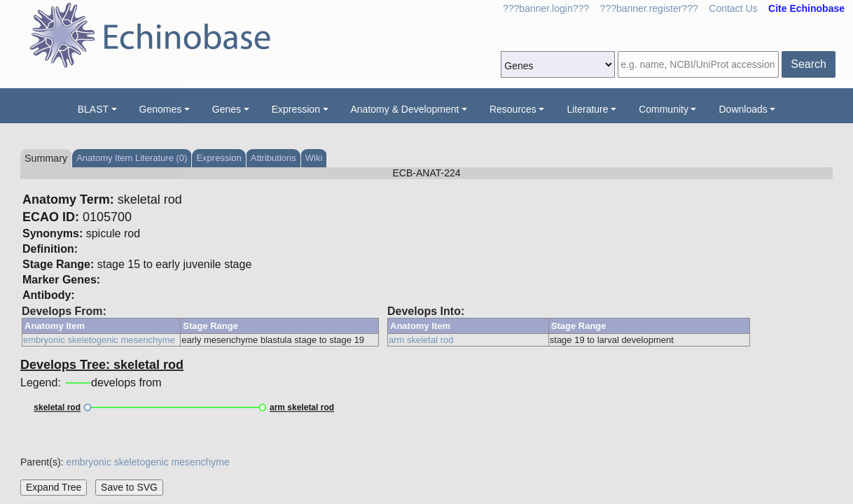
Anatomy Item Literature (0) (132, 158)
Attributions (273, 158)
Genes (227, 109)
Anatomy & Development (405, 109)
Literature (587, 109)
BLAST (93, 109)
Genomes (161, 109)
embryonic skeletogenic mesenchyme (99, 340)
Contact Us (733, 8)
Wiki (314, 158)
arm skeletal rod (421, 340)
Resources (513, 109)
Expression (296, 109)
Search (809, 64)
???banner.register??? (649, 8)
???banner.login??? (546, 8)
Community (664, 109)
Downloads (743, 109)
